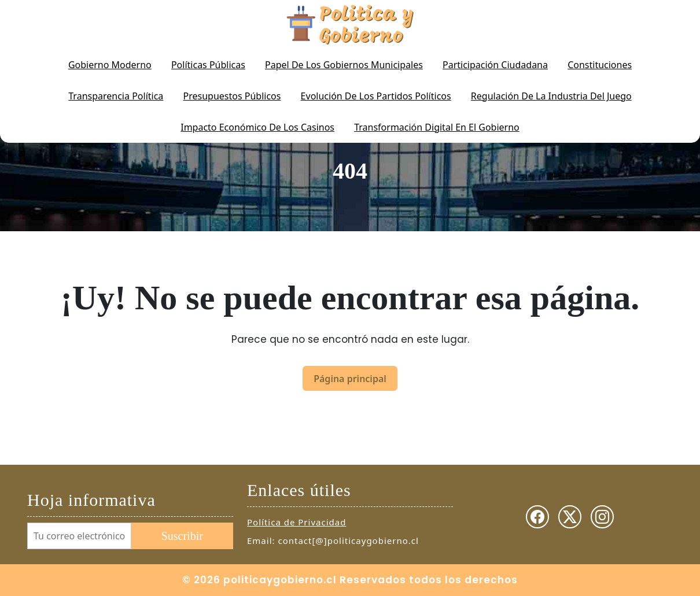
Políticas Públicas (208, 65)
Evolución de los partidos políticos (376, 96)
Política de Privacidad (296, 522)
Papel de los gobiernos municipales (344, 65)
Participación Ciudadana (495, 65)
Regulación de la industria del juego (551, 96)
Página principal (350, 379)
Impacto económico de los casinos (257, 127)
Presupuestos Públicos (232, 96)
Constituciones (600, 65)
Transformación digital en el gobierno (437, 127)
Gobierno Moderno (110, 65)
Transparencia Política (116, 96)
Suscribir (182, 536)
